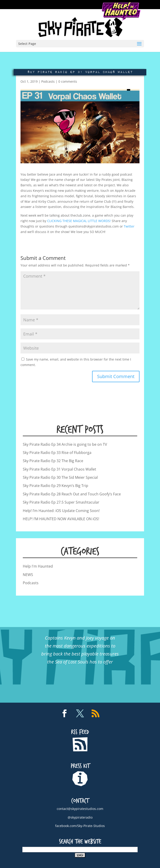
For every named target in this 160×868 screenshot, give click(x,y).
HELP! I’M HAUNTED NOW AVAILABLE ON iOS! (61, 519)
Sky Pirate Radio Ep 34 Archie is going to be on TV (65, 444)
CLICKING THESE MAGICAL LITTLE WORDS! (79, 221)
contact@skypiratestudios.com (80, 809)
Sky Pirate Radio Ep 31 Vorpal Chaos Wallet (59, 469)
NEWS (28, 575)
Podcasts (48, 81)
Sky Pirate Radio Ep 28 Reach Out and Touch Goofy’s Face (72, 494)
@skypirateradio (80, 817)
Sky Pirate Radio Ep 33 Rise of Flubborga (57, 453)
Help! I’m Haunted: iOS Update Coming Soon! (61, 511)
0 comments (68, 81)
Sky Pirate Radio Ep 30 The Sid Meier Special (60, 477)
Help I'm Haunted (38, 566)
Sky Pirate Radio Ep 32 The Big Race (53, 461)
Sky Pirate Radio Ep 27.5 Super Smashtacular (61, 502)
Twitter (129, 226)
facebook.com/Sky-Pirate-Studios (80, 826)
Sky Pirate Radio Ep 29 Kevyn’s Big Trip (55, 486)
